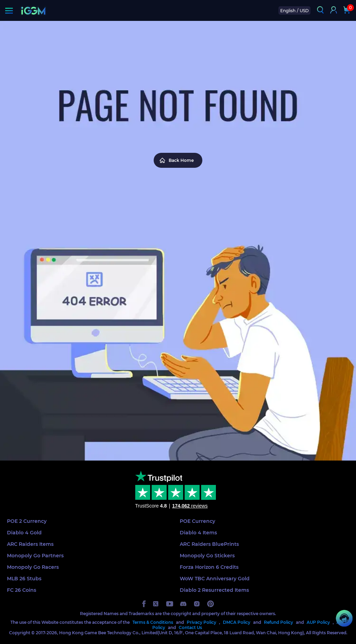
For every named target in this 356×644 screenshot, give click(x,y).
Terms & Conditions (153, 622)
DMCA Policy (237, 622)
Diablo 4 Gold (24, 533)
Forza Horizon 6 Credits (209, 567)
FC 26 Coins (22, 590)
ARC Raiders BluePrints (209, 544)
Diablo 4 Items (198, 533)
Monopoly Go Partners (35, 556)
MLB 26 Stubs (24, 579)
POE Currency (197, 521)
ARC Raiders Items (30, 544)
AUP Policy (318, 622)
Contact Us (190, 627)
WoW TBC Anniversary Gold (215, 579)
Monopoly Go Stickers (207, 556)
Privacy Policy (201, 622)
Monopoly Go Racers (33, 567)
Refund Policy (278, 622)
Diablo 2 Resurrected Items (214, 590)
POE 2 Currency (27, 521)
